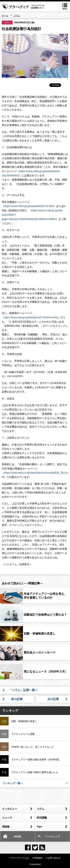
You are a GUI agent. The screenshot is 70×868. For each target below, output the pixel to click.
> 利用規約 (37, 858)
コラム (7, 23)
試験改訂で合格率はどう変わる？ (45, 615)
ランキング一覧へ (35, 783)
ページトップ (49, 836)
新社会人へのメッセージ (40, 652)
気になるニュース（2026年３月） (46, 672)
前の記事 (17, 699)
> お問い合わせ (53, 858)
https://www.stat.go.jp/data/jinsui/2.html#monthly (31, 317)
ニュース (17, 818)
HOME (12, 836)
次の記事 (53, 699)
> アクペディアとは (19, 858)
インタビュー (17, 809)
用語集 (17, 827)
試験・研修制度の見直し (40, 634)
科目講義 (52, 818)
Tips (52, 827)
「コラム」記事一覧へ (25, 690)
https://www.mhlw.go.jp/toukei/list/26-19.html (29, 206)
